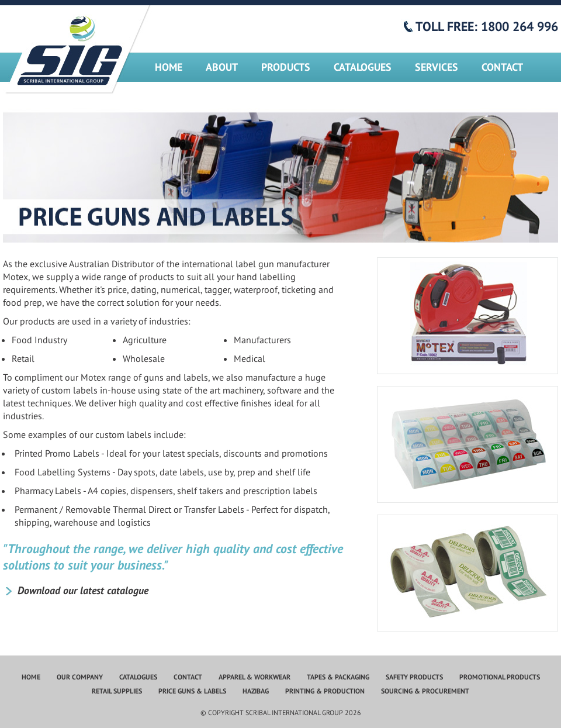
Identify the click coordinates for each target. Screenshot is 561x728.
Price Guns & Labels (192, 691)
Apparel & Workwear (254, 677)
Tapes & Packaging (338, 677)
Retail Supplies (117, 691)
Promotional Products (500, 677)
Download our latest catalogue (83, 590)
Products (286, 67)
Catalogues (363, 67)
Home (169, 67)
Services (437, 67)
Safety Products (414, 677)
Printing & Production (325, 691)
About (222, 67)
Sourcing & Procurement (425, 691)
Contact (502, 67)
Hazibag (256, 691)
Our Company (80, 677)
